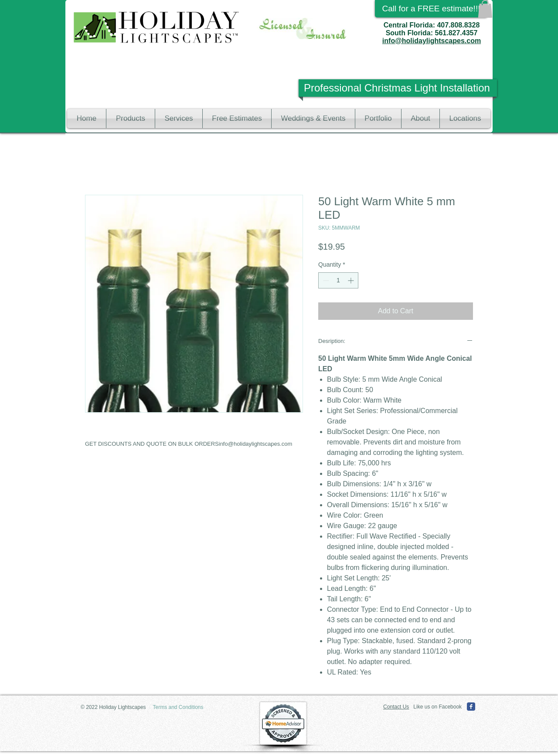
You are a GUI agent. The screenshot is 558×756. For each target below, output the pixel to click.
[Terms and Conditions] (178, 707)
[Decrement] (325, 280)
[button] (485, 9)
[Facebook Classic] (471, 707)
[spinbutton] (338, 280)
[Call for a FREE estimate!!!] (431, 9)
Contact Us (396, 707)
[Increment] (352, 280)
